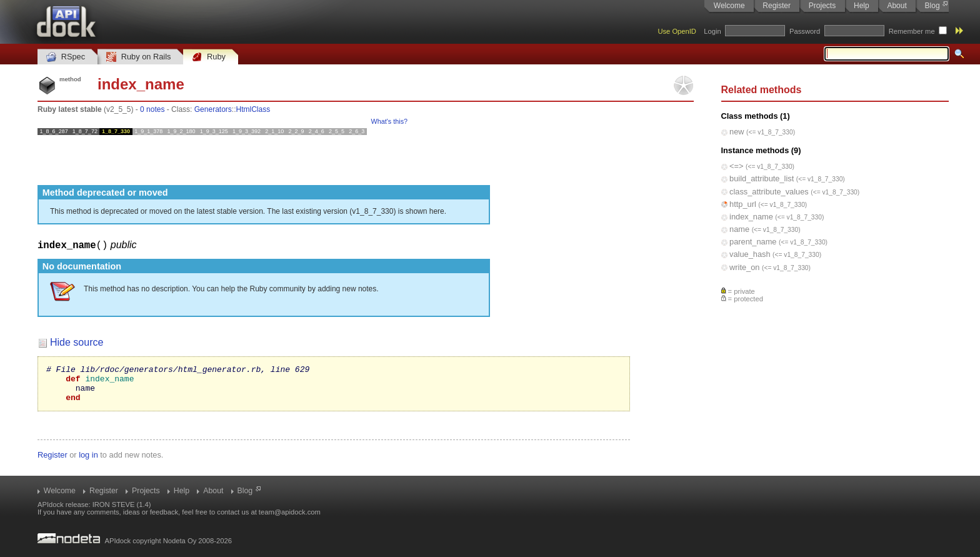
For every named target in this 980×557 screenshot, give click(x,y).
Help (862, 6)
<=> (736, 166)
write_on (744, 267)
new (737, 132)
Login (712, 31)
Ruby (209, 57)
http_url (743, 204)
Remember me (912, 31)
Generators (213, 109)
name (739, 229)
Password (805, 31)
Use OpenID (677, 31)
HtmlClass (253, 109)
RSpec (66, 57)
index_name (751, 217)
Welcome (729, 6)
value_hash (750, 254)
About (897, 6)
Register (777, 6)
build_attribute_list (762, 178)
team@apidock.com (290, 512)
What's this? (389, 121)
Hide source (77, 342)
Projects (822, 6)
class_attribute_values (769, 192)
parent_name (753, 242)
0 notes (152, 109)
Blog (932, 6)
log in (88, 462)
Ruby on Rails (138, 57)
